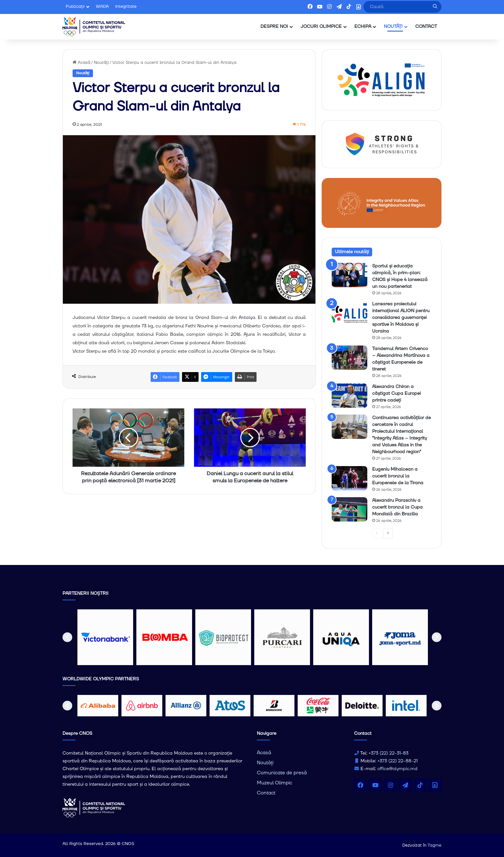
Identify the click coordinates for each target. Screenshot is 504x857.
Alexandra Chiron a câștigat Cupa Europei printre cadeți (396, 393)
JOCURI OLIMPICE (321, 27)
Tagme (435, 845)
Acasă (81, 63)
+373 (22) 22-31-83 (389, 753)
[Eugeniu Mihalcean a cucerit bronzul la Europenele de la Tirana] (349, 478)
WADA (102, 6)
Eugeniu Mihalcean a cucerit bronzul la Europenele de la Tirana (398, 476)
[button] (67, 637)
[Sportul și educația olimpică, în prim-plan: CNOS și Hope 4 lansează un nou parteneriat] (349, 275)
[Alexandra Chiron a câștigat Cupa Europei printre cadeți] (349, 396)
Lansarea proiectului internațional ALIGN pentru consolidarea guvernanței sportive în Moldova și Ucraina (401, 318)
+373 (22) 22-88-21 (397, 761)
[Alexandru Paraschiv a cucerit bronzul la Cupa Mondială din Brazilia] (349, 509)
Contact (266, 793)
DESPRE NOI (274, 27)
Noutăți (101, 63)
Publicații (75, 6)
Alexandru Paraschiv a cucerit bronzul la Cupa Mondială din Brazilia (397, 507)
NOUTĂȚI (393, 27)
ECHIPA (363, 27)
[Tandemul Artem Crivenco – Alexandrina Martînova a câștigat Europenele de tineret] (349, 358)
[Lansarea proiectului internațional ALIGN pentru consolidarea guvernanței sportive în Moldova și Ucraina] (349, 313)
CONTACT (426, 27)
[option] (105, 637)
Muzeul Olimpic (275, 783)
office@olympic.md (397, 769)
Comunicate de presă (282, 773)
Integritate (126, 6)
